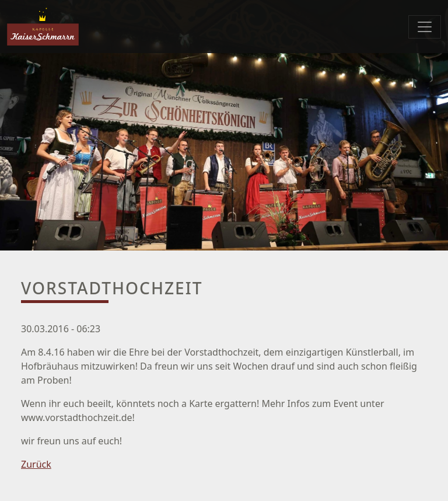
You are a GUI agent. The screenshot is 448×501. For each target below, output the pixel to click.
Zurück (36, 464)
